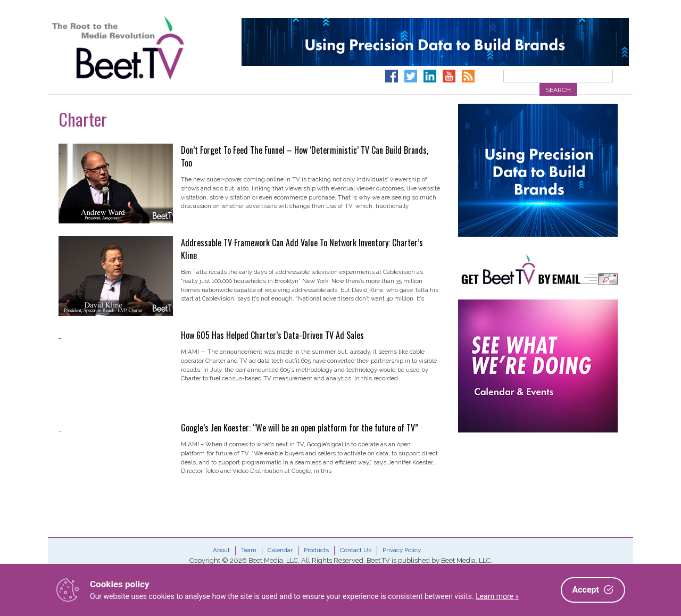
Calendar (280, 550)
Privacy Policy (402, 550)
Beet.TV (145, 48)
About (221, 550)
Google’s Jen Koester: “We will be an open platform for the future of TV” (300, 428)
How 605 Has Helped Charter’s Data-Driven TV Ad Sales (272, 335)
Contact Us (356, 550)
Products (316, 550)
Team (249, 550)
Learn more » (497, 596)
